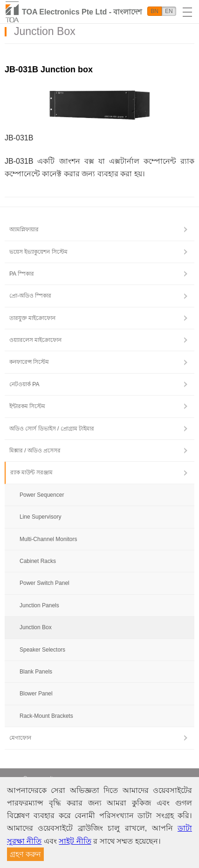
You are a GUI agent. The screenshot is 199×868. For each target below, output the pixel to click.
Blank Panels (36, 672)
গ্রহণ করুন (25, 854)
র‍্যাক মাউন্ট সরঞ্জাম (31, 472)
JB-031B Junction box (49, 69)
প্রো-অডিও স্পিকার (30, 296)
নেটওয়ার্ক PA (24, 384)
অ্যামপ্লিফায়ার (24, 229)
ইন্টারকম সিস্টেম (27, 406)
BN (154, 11)
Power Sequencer (42, 495)
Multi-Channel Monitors (48, 539)
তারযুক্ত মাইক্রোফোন (32, 318)
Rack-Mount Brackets (46, 716)
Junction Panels (39, 605)
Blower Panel (36, 694)
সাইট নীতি (75, 841)
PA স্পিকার (22, 274)
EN (169, 11)
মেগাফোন (20, 738)
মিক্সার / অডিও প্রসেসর (35, 451)
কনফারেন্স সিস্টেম (29, 362)
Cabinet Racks (38, 561)
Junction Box (36, 627)
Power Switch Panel (45, 583)
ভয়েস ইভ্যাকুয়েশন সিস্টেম (38, 252)
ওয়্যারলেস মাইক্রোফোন (35, 340)
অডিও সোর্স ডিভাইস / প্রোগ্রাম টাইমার (52, 429)
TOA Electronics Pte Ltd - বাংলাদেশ (82, 12)
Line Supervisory (40, 517)
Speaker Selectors (42, 650)
